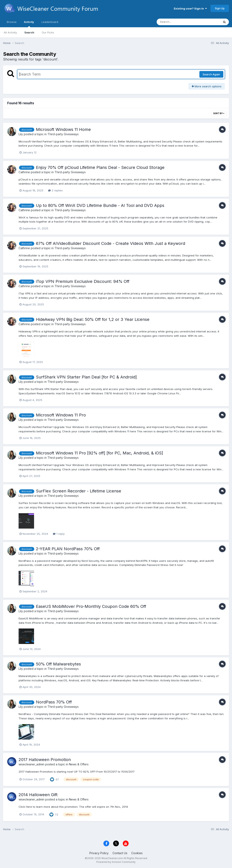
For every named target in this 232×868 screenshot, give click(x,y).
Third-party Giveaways (63, 134)
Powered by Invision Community (116, 862)
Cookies (137, 853)
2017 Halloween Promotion (45, 760)
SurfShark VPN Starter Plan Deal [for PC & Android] (86, 377)
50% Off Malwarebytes (58, 664)
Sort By (219, 113)
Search (29, 32)
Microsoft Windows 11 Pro (61, 415)
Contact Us (120, 853)
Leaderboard (50, 22)
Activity (29, 24)
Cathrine (24, 172)
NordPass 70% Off (54, 702)
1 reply (59, 534)
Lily (21, 134)
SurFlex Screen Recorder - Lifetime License (79, 491)
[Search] (177, 22)
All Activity (10, 32)
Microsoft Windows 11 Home (63, 129)
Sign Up (220, 8)
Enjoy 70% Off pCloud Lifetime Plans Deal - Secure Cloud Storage (100, 167)
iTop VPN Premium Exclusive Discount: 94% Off (83, 281)
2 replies (55, 190)
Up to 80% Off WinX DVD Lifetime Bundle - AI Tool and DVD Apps (100, 205)
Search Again (211, 74)
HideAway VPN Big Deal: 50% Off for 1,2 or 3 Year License (93, 319)
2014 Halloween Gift (38, 795)
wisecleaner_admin (31, 764)
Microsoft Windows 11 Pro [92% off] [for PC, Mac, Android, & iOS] (99, 453)
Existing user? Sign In (190, 8)
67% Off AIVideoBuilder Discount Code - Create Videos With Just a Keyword (111, 243)
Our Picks (48, 32)
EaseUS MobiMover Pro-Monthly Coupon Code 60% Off (91, 606)
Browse (12, 22)
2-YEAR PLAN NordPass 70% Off (68, 549)
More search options (207, 86)
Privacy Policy (99, 853)
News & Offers (79, 764)
